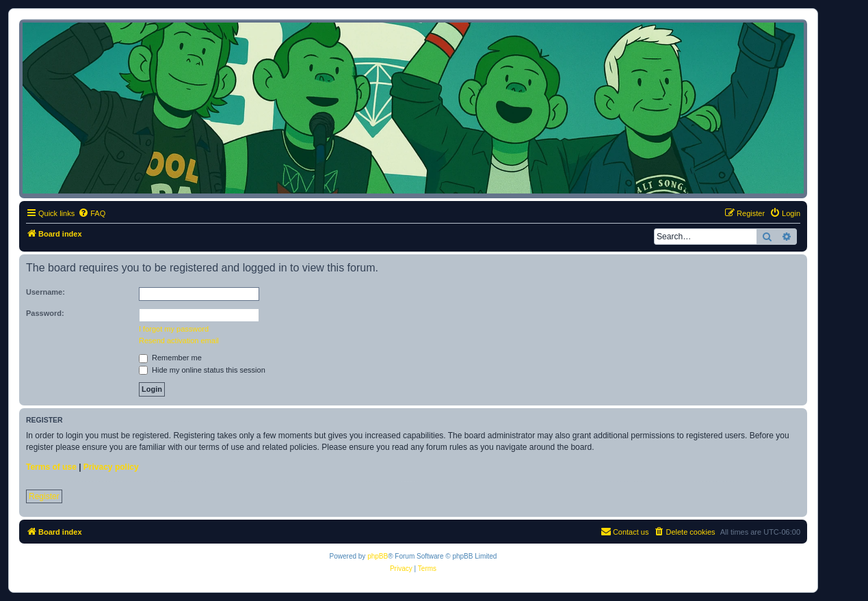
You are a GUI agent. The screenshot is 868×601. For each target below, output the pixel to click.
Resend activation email (179, 340)
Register (44, 496)
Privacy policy (111, 467)
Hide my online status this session (202, 370)
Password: (45, 313)
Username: (45, 292)
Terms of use (51, 467)
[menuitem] (92, 213)
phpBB (378, 556)
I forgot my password (174, 329)
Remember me (170, 358)
